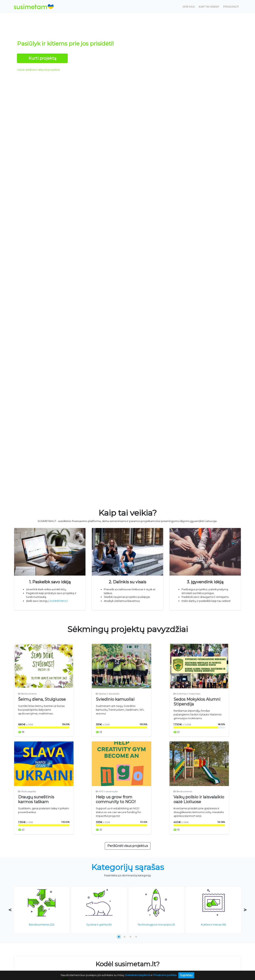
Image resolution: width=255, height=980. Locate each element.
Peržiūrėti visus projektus (128, 860)
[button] (119, 951)
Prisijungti (231, 7)
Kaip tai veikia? (209, 7)
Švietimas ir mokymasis (187, 703)
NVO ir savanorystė (107, 805)
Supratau (186, 975)
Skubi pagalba (27, 805)
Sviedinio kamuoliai (115, 708)
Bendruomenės (27, 703)
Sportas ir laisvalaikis (108, 703)
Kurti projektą (42, 58)
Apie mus (189, 7)
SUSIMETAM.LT (59, 601)
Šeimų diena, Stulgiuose (42, 708)
